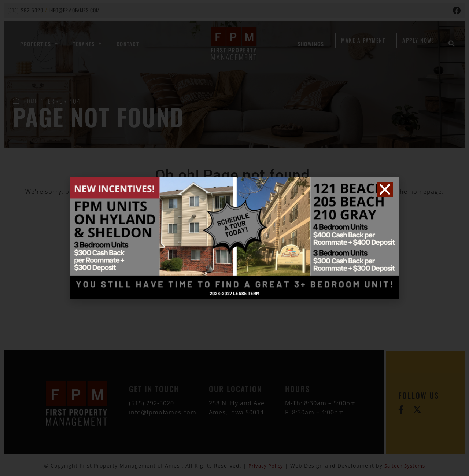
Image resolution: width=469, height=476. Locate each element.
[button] (385, 189)
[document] (234, 238)
